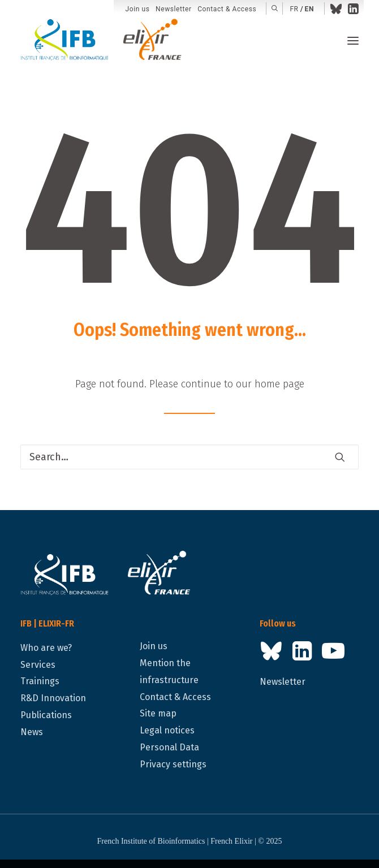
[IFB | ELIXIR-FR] (105, 41)
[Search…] (189, 457)
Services (38, 665)
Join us (138, 9)
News (32, 732)
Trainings (40, 681)
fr (294, 9)
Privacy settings (173, 764)
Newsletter (174, 9)
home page (279, 384)
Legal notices (167, 730)
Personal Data (169, 747)
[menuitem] (138, 9)
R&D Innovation (53, 698)
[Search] (189, 457)
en (309, 9)
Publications (46, 715)
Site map (158, 713)
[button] (275, 8)
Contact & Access (227, 9)
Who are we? (46, 648)
